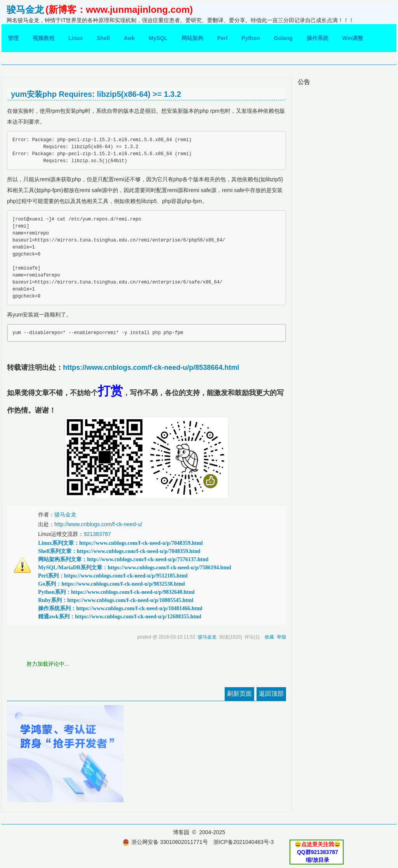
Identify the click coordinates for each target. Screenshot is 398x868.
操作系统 (318, 38)
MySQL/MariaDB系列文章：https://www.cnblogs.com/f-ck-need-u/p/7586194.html (135, 568)
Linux (76, 38)
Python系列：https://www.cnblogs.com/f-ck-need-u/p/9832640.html (116, 592)
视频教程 (44, 38)
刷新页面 (239, 694)
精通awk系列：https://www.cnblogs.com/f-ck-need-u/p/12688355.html (120, 617)
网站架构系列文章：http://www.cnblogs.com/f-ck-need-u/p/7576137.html (123, 559)
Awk (129, 38)
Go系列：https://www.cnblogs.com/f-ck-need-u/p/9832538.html (112, 584)
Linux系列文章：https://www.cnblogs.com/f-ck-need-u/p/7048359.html (120, 543)
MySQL (158, 38)
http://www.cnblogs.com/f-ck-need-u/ (98, 524)
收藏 (269, 637)
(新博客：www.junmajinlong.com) (119, 10)
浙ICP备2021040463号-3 (244, 842)
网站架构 (192, 38)
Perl (222, 38)
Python (250, 38)
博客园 (181, 832)
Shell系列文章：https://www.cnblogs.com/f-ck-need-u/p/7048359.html (119, 551)
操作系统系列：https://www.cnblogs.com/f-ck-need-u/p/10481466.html (120, 608)
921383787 (97, 534)
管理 (13, 38)
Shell (103, 38)
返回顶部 (271, 694)
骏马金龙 (25, 10)
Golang (283, 38)
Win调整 (353, 38)
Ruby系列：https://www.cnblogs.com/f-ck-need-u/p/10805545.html (116, 600)
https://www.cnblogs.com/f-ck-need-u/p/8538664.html (151, 367)
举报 (281, 637)
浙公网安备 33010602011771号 (165, 842)
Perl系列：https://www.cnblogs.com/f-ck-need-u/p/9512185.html (113, 576)
